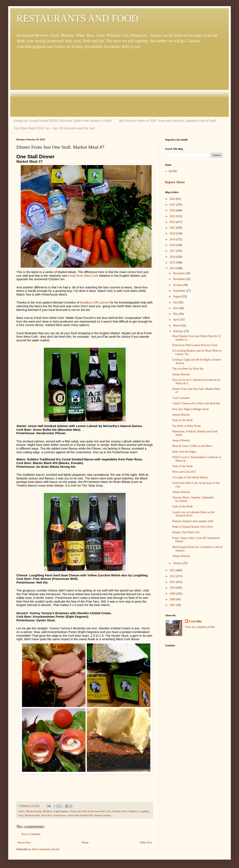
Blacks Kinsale (34, 811)
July (176, 302)
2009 (173, 594)
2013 (173, 570)
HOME (173, 171)
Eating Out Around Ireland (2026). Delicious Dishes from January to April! (63, 121)
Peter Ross (47, 815)
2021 (173, 228)
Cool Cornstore (181, 398)
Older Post (146, 843)
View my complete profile (200, 627)
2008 (173, 599)
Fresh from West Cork (83, 276)
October (178, 285)
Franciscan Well (78, 811)
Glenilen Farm (119, 811)
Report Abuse (175, 182)
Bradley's (48, 811)
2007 (173, 605)
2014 (173, 268)
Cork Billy (196, 621)
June (176, 308)
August (177, 296)
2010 (173, 588)
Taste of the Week (183, 420)
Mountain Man (32, 815)
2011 (173, 582)
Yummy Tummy (103, 815)
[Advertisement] (120, 83)
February (178, 331)
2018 (173, 245)
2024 (173, 210)
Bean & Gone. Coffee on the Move (192, 446)
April (176, 320)
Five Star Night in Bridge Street (191, 409)
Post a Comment (31, 834)
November (179, 279)
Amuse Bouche (181, 374)
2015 (173, 263)
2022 (173, 222)
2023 (173, 216)
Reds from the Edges (184, 452)
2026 (173, 199)
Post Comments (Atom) (46, 849)
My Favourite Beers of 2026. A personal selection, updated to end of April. (168, 121)
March (177, 325)
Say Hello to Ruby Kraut (187, 426)
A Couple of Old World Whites (190, 477)
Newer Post (24, 843)
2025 (173, 205)
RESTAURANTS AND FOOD (77, 18)
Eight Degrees (61, 811)
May (176, 314)
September (179, 291)
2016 (173, 257)
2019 (173, 239)
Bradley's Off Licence (95, 302)
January (178, 563)
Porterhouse (60, 815)
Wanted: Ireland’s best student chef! (193, 521)
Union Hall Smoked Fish (80, 815)
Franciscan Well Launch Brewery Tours (195, 345)
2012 (173, 576)
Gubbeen (133, 811)
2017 (173, 251)
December (179, 273)
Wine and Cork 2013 (184, 472)
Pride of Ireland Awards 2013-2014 (192, 527)
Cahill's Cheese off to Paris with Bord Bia (196, 403)
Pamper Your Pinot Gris (186, 532)
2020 (173, 233)
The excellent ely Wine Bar (188, 369)
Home (85, 843)
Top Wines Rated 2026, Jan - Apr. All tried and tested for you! (54, 128)
